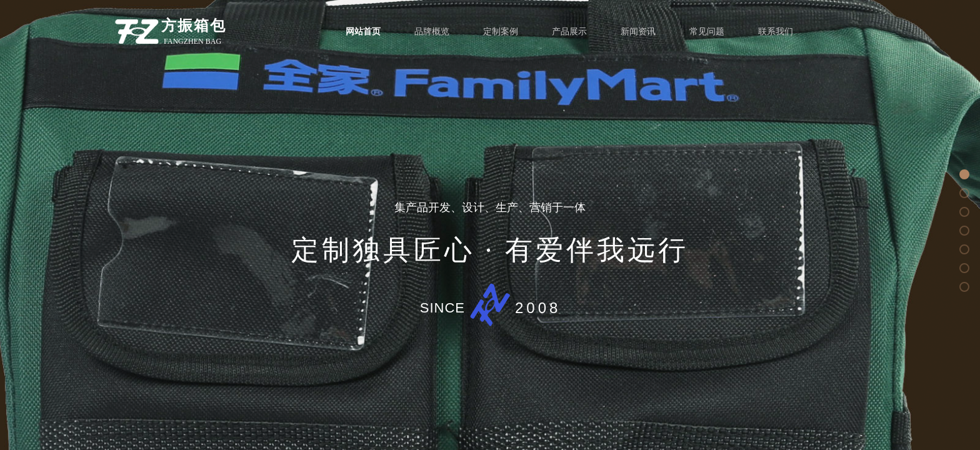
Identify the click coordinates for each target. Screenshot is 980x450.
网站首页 (363, 32)
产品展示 (569, 32)
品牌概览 (432, 32)
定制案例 (501, 32)
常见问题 (707, 32)
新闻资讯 (638, 32)
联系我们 (776, 32)
